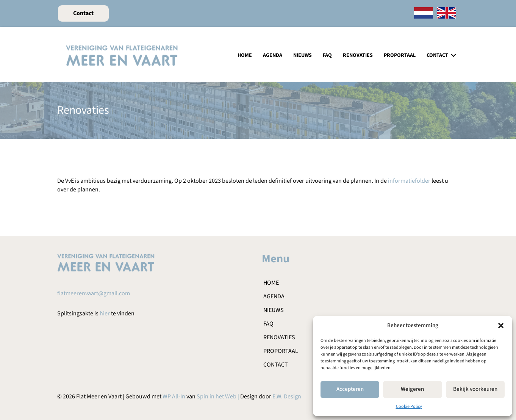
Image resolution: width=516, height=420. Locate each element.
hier (105, 313)
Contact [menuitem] (437, 55)
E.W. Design (287, 396)
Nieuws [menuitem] (303, 55)
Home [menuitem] (245, 55)
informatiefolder (409, 181)
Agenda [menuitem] (273, 55)
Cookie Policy (409, 407)
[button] (501, 326)
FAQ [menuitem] (327, 55)
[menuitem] (424, 13)
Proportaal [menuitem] (400, 55)
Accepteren (350, 389)
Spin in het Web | (218, 396)
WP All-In (174, 396)
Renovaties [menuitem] (358, 55)
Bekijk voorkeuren (475, 389)
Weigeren (412, 389)
